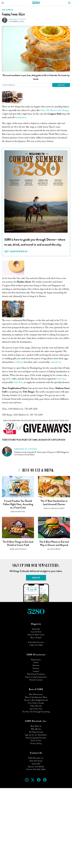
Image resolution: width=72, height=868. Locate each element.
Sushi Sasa (61, 379)
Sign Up (61, 85)
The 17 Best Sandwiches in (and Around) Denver (54, 503)
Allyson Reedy (54, 549)
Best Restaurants (36, 694)
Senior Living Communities (36, 677)
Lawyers (36, 671)
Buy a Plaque (36, 638)
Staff (62, 508)
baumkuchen (21, 118)
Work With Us (36, 726)
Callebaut (19, 362)
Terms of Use (36, 740)
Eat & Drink (8, 10)
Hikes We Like (36, 706)
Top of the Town (36, 709)
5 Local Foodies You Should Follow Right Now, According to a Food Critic (18, 504)
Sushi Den (18, 383)
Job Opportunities (36, 732)
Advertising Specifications (36, 738)
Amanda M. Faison (17, 19)
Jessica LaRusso (51, 508)
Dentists (36, 665)
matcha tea (56, 362)
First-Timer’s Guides (36, 703)
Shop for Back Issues (36, 635)
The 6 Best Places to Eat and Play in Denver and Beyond (54, 543)
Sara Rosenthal (18, 512)
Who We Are (36, 729)
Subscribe (36, 629)
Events (36, 662)
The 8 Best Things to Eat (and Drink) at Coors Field (18, 543)
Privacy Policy (36, 743)
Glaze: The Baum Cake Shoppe (54, 111)
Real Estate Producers (36, 674)
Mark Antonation (18, 549)
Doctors (36, 668)
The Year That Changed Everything (36, 712)
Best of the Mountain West (36, 697)
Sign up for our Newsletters (36, 735)
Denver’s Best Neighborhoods (36, 700)
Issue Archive (36, 632)
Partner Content (36, 680)
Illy (9, 379)
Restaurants (36, 660)
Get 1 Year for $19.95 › (16, 252)
